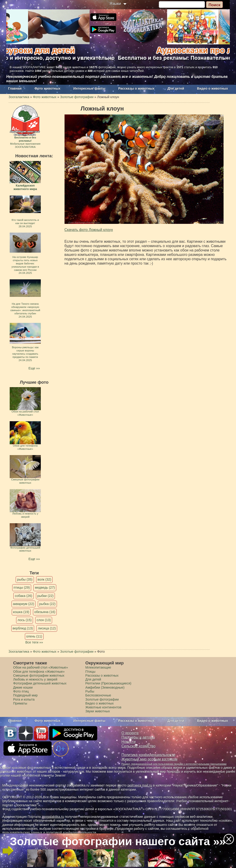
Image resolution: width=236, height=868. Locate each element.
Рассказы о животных (136, 88)
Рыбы (90, 691)
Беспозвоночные (98, 695)
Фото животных (48, 88)
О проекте (130, 733)
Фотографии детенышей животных (40, 683)
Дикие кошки (23, 687)
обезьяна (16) (45, 612)
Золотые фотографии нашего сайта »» (118, 841)
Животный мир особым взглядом (149, 759)
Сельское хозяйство (138, 746)
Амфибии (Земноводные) (105, 687)
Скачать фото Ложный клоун (89, 230)
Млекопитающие (98, 667)
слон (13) (44, 620)
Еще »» (34, 368)
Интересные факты (89, 88)
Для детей (176, 88)
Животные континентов (103, 707)
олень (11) (34, 636)
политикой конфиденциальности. (71, 833)
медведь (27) (45, 587)
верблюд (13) (23, 628)
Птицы (90, 672)
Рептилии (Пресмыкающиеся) (108, 683)
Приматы (20, 703)
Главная (15, 88)
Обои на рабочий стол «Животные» (41, 667)
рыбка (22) (47, 604)
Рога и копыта (24, 699)
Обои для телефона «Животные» (39, 672)
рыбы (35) (25, 579)
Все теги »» (34, 642)
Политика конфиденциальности (148, 755)
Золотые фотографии (102, 699)
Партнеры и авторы (138, 737)
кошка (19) (21, 612)
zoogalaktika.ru (53, 817)
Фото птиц (21, 691)
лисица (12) (47, 628)
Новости (128, 742)
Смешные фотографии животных (39, 675)
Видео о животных (212, 88)
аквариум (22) (24, 604)
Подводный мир (25, 695)
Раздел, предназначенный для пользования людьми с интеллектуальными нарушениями (174, 764)
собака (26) (23, 596)
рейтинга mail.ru (140, 785)
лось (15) (25, 620)
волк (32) (44, 579)
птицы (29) (22, 587)
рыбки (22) (46, 596)
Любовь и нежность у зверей (35, 679)
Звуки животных (97, 711)
